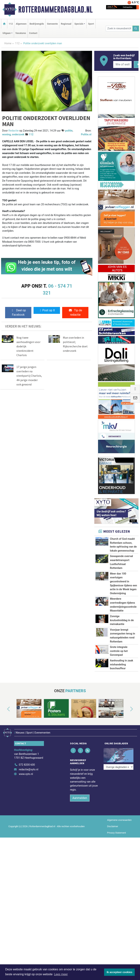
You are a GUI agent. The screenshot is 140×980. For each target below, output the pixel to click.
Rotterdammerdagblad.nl (55, 9)
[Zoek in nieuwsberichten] (119, 29)
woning (6, 135)
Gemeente (52, 24)
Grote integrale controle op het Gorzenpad (119, 651)
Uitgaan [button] (7, 33)
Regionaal (66, 24)
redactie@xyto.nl (29, 770)
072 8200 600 (27, 765)
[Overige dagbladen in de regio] (118, 757)
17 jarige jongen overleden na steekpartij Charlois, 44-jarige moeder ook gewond (29, 376)
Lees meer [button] (61, 974)
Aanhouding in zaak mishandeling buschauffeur (121, 665)
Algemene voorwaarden (119, 820)
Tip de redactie (75, 312)
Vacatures (21, 33)
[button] (4, 709)
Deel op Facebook (18, 312)
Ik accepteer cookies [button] (119, 972)
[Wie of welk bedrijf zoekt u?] (122, 64)
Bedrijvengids (37, 24)
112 (11, 24)
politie (69, 131)
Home (8, 43)
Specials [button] (79, 24)
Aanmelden (80, 798)
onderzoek (18, 135)
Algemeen (21, 24)
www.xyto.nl (26, 774)
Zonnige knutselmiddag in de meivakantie (122, 620)
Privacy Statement (117, 833)
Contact (33, 33)
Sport (91, 24)
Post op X (47, 310)
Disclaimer (113, 826)
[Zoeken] (136, 29)
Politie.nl (86, 135)
